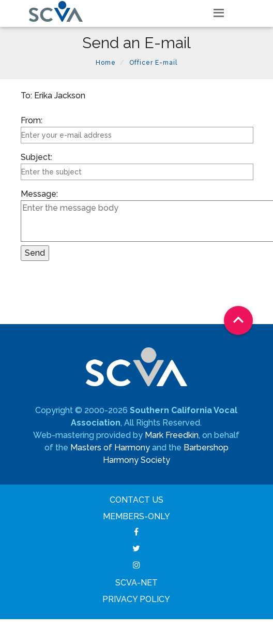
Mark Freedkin (172, 435)
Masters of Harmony (110, 448)
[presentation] (99, 294)
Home (106, 63)
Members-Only (136, 516)
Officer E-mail (153, 63)
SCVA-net (136, 583)
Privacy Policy (136, 599)
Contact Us (136, 500)
